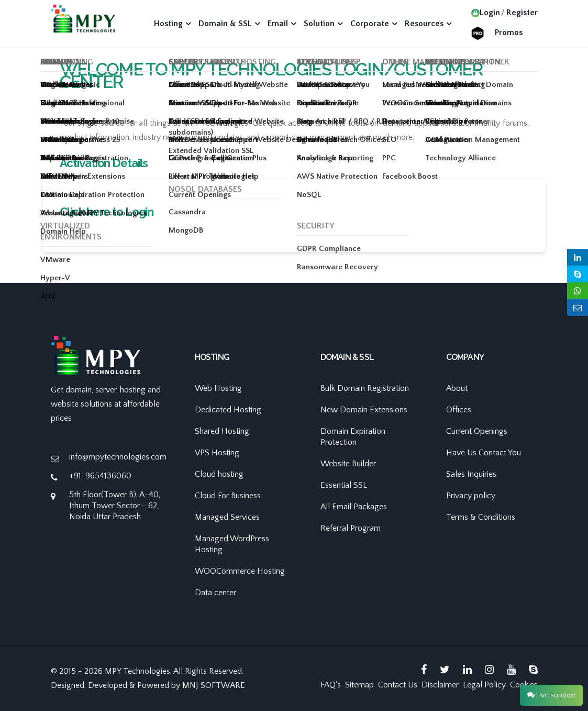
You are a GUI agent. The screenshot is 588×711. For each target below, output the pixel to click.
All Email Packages (354, 507)
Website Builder (348, 464)
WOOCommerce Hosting (240, 571)
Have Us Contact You (484, 453)
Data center (215, 593)
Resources (424, 24)
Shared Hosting (222, 431)
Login (486, 13)
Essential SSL (344, 485)
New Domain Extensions (364, 410)
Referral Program (351, 528)
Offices (459, 410)
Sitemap (359, 685)
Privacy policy (471, 496)
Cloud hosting (219, 474)
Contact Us (398, 685)
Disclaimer (440, 685)
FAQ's (331, 685)
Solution (319, 24)
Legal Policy (484, 685)
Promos (509, 32)
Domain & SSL (225, 24)
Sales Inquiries (471, 474)
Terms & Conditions (481, 517)
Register (522, 13)
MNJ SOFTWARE (214, 685)
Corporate (370, 24)
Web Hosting (218, 388)
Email (278, 24)
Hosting (168, 24)
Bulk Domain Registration (365, 388)
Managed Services (227, 517)
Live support (551, 695)
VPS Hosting (217, 453)
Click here (85, 212)
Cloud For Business (228, 496)
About (457, 388)
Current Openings (477, 431)
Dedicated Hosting (228, 410)
